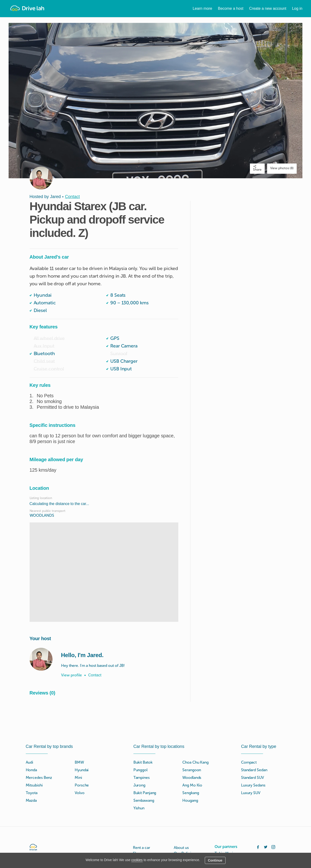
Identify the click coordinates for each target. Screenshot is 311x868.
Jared (55, 197)
